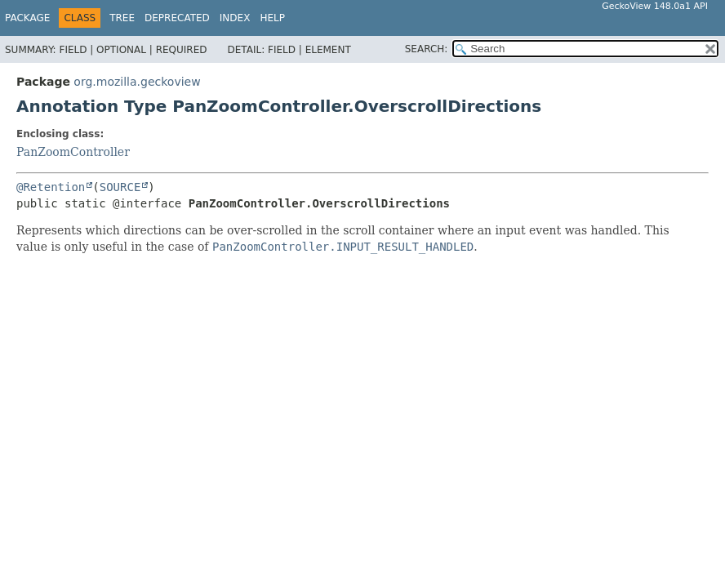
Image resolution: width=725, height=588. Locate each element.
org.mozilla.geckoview (137, 82)
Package (27, 18)
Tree (122, 18)
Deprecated (177, 18)
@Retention (51, 187)
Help (272, 18)
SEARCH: (427, 49)
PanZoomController (73, 152)
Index (235, 18)
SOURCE (120, 187)
